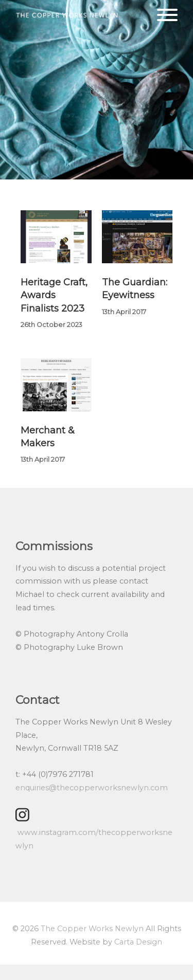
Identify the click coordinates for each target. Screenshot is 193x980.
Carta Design (138, 942)
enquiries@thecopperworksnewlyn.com (92, 788)
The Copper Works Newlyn (92, 929)
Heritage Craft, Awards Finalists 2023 (54, 295)
